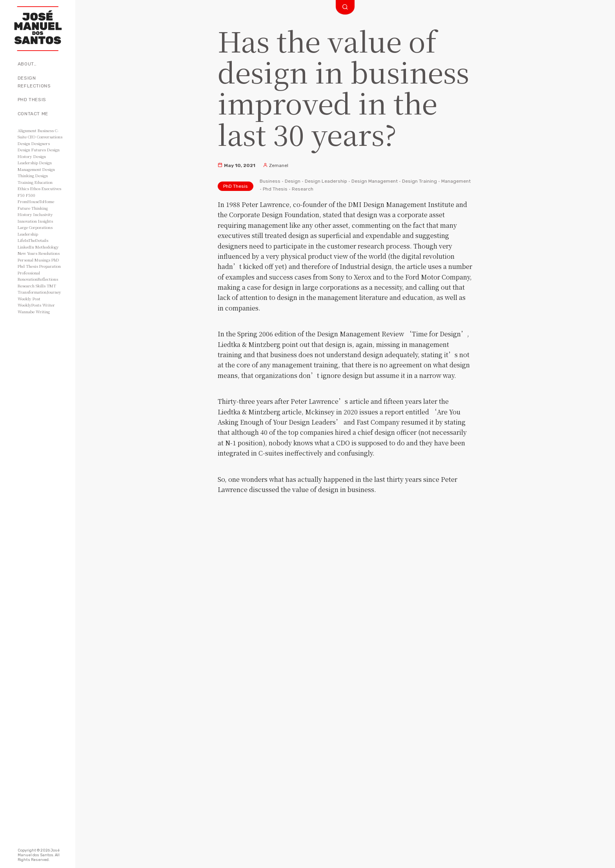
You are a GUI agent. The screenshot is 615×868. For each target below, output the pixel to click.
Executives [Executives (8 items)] (51, 188)
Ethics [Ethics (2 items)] (23, 188)
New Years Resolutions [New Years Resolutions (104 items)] (39, 253)
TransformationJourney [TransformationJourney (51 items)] (39, 292)
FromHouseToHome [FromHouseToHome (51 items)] (36, 201)
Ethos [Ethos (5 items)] (35, 188)
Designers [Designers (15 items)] (41, 143)
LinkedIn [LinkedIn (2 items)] (26, 247)
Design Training (419, 181)
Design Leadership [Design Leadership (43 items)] (32, 160)
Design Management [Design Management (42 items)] (35, 166)
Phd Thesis (275, 189)
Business (270, 181)
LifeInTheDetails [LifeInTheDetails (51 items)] (33, 240)
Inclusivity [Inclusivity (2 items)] (43, 214)
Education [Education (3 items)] (44, 182)
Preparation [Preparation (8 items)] (50, 266)
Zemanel (276, 165)
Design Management (375, 181)
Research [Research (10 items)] (26, 286)
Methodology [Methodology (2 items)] (47, 247)
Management (456, 181)
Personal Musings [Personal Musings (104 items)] (34, 260)
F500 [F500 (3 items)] (31, 195)
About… (27, 64)
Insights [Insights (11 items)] (45, 221)
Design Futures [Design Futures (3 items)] (32, 150)
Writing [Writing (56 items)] (43, 311)
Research (303, 189)
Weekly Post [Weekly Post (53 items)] (29, 299)
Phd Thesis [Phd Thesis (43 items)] (28, 266)
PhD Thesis (32, 100)
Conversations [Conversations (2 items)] (50, 137)
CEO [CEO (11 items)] (32, 137)
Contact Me (33, 114)
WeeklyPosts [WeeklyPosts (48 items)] (29, 305)
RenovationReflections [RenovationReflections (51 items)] (38, 279)
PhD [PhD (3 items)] (55, 260)
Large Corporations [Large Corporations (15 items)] (35, 227)
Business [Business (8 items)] (46, 130)
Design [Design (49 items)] (24, 143)
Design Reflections (34, 82)
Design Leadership (326, 181)
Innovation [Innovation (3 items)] (27, 221)
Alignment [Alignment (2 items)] (27, 130)
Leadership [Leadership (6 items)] (28, 234)
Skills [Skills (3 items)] (41, 286)
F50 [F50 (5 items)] (21, 195)
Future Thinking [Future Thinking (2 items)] (33, 208)
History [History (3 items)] (25, 214)
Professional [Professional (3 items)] (29, 273)
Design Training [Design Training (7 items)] (33, 179)
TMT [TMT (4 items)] (51, 286)
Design (293, 181)
